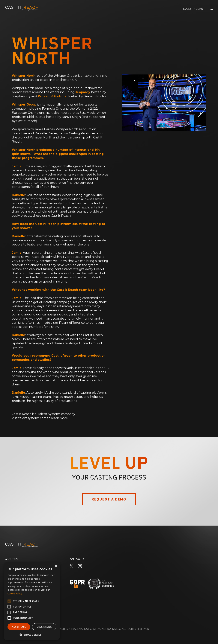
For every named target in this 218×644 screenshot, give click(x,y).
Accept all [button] (19, 627)
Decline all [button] (44, 627)
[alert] (32, 601)
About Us (11, 559)
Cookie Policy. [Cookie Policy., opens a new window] (15, 594)
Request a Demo (192, 9)
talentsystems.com (32, 418)
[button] (212, 9)
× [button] (56, 566)
